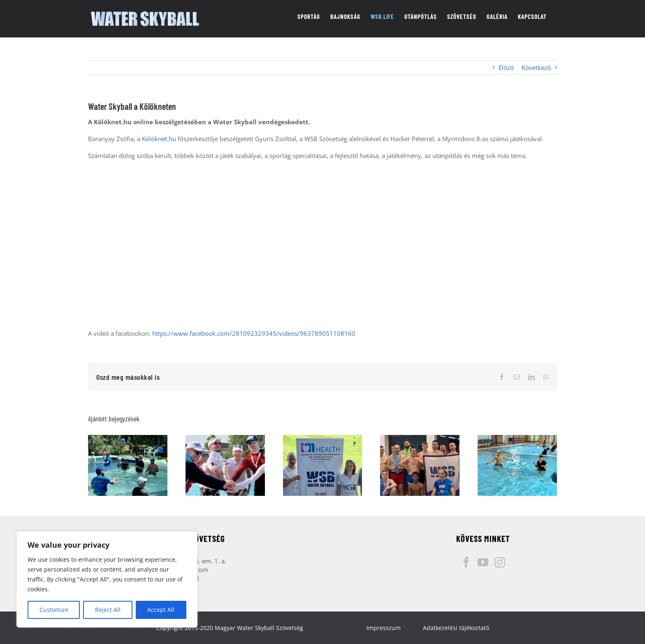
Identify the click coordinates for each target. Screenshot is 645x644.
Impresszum (384, 628)
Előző (506, 67)
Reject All (108, 610)
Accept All (161, 610)
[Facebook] (466, 562)
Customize (54, 610)
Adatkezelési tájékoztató (456, 628)
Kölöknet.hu (159, 139)
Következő (536, 67)
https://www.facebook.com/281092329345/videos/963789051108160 (254, 333)
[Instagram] (500, 562)
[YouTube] (483, 562)
